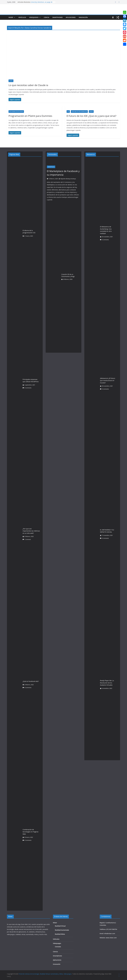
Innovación (83, 17)
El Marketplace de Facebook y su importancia (63, 173)
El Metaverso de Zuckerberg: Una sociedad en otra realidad (106, 230)
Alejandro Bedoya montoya (68, 179)
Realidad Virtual (60, 926)
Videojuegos (34, 17)
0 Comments (27, 388)
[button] (14, 17)
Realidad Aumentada (62, 930)
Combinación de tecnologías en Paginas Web (31, 832)
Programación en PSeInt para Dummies (30, 116)
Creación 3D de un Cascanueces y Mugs (68, 275)
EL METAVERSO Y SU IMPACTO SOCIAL (107, 531)
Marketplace (51, 167)
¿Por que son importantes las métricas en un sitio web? (31, 531)
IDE (68, 112)
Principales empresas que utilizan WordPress (31, 380)
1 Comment (27, 539)
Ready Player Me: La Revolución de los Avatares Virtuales (107, 683)
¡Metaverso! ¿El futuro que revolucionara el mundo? (108, 380)
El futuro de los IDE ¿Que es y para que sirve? (91, 116)
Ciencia (46, 17)
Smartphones (57, 17)
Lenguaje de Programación (79, 112)
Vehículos (22, 17)
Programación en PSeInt (16, 112)
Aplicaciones (71, 17)
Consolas (58, 947)
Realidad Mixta (60, 934)
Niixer (11, 17)
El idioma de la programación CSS (29, 232)
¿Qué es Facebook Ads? (31, 681)
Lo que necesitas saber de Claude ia (28, 85)
